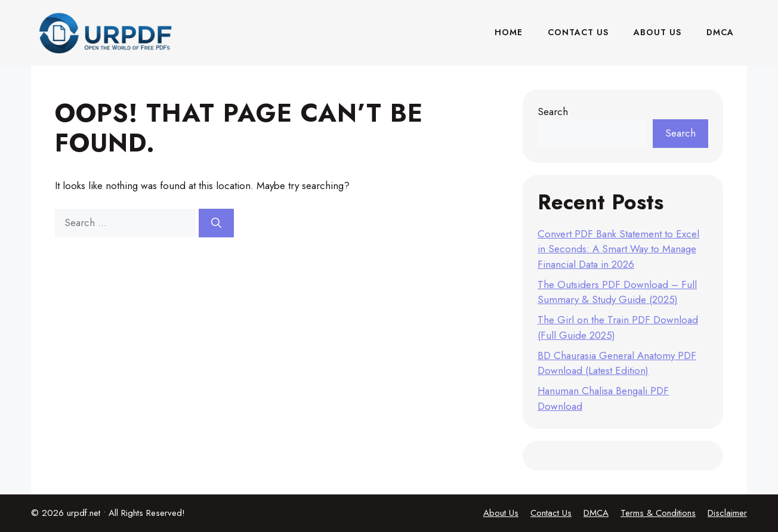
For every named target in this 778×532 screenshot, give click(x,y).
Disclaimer (727, 513)
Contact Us (578, 32)
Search (553, 112)
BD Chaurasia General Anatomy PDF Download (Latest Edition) (617, 363)
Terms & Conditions (658, 513)
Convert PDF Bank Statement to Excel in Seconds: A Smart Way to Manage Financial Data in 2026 (618, 249)
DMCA (720, 32)
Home (509, 32)
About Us (657, 32)
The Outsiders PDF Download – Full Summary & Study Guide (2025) (617, 292)
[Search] (216, 223)
